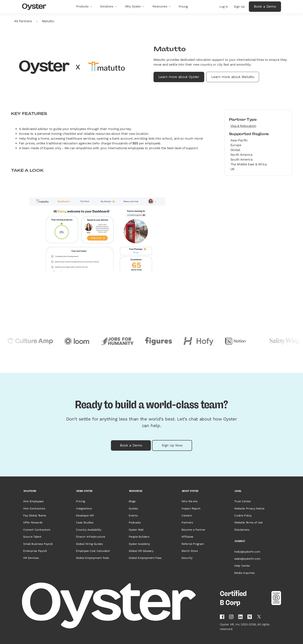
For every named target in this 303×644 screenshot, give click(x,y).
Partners (187, 522)
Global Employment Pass (145, 558)
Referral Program (193, 544)
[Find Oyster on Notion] (250, 617)
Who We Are (189, 501)
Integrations (84, 508)
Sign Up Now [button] (172, 445)
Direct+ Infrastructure (91, 537)
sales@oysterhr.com (247, 559)
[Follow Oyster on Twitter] (259, 617)
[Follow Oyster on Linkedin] (240, 617)
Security (187, 558)
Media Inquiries (244, 573)
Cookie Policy (243, 515)
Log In (224, 7)
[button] (84, 7)
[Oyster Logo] (34, 7)
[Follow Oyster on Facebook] (222, 617)
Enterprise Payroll (35, 551)
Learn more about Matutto (233, 77)
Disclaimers (242, 530)
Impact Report (191, 508)
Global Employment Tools (92, 558)
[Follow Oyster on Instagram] (231, 617)
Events (133, 515)
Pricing (80, 501)
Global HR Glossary (141, 551)
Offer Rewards (33, 522)
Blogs (132, 501)
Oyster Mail (136, 530)
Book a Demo (265, 6)
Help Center (242, 566)
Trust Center (243, 501)
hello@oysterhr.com (247, 552)
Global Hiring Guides (89, 544)
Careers (187, 515)
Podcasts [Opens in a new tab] (135, 522)
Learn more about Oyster (179, 77)
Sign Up (239, 7)
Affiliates (187, 537)
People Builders (139, 537)
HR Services (31, 558)
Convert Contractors (37, 530)
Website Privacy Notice (249, 508)
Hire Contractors (34, 508)
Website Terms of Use (248, 522)
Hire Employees (33, 501)
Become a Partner (193, 530)
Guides (133, 508)
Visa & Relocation (243, 126)
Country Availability (89, 530)
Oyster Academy (139, 544)
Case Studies (85, 522)
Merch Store (190, 551)
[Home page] (119, 606)
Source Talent (32, 537)
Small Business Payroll (38, 544)
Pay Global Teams (35, 515)
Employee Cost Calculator (93, 551)
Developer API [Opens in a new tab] (85, 515)
